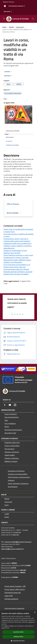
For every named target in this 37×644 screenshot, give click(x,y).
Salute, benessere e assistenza (18, 483)
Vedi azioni (9, 76)
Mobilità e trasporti (11, 461)
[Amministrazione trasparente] (16, 6)
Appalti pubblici (10, 455)
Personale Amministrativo (13, 430)
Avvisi (7, 505)
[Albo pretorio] (7, 12)
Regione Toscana (9, 2)
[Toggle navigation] (4, 19)
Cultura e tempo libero (12, 446)
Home (4, 27)
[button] (19, 641)
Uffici (6, 420)
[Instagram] (15, 405)
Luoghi (7, 514)
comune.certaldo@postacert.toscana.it (18, 542)
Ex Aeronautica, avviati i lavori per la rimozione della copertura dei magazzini (17, 240)
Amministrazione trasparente (14, 608)
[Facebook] (5, 405)
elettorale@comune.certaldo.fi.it (12, 549)
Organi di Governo (11, 414)
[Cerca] (33, 19)
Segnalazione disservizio (13, 593)
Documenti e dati (10, 433)
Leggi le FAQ (9, 596)
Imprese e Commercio (12, 452)
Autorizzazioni (13, 487)
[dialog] (18, 627)
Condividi (8, 72)
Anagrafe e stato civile (12, 443)
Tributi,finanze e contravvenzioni (19, 477)
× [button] (35, 612)
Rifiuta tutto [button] (18, 637)
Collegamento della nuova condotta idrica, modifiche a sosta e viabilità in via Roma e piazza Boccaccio (18, 246)
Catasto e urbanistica (12, 458)
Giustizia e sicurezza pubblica (18, 474)
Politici (7, 427)
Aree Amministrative (12, 417)
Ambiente (11, 480)
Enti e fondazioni (10, 423)
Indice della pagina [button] (13, 131)
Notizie (7, 499)
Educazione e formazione (16, 471)
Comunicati (20, 27)
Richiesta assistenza (11, 599)
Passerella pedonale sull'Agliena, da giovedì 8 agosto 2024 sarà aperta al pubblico (18, 273)
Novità (11, 27)
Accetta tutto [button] (18, 632)
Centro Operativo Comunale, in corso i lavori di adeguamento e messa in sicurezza (18, 256)
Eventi (7, 517)
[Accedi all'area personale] (5, 6)
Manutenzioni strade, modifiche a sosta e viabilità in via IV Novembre (17, 261)
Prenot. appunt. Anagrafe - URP (15, 586)
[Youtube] (10, 405)
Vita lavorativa (9, 449)
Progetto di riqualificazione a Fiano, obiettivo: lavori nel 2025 (15, 252)
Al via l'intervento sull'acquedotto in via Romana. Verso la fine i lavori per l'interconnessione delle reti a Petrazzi (17, 267)
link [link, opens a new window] (8, 628)
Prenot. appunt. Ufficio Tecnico (15, 589)
